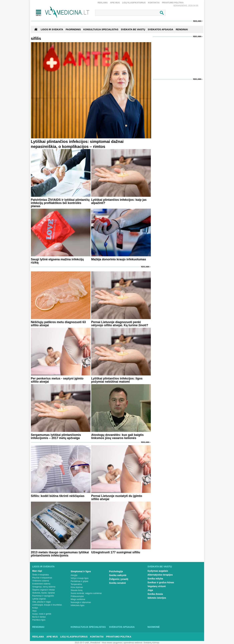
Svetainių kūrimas (151, 643)
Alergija (74, 575)
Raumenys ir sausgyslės (43, 596)
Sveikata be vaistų (160, 567)
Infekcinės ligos (77, 605)
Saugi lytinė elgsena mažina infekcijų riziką (57, 261)
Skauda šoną (76, 590)
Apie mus (115, 3)
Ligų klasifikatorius (134, 3)
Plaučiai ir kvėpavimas (42, 578)
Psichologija (116, 571)
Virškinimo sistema (41, 581)
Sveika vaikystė (118, 575)
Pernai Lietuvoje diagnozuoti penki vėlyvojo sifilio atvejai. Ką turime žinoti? (120, 324)
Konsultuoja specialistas (88, 627)
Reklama (103, 3)
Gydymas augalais (158, 571)
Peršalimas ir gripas (79, 581)
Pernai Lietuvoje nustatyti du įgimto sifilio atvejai (117, 498)
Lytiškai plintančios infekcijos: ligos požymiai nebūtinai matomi (117, 380)
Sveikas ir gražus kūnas (161, 582)
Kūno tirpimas (77, 587)
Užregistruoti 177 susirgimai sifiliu (116, 552)
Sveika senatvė (117, 583)
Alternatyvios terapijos (160, 575)
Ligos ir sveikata (52, 29)
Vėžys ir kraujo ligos (80, 578)
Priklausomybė (77, 596)
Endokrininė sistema (41, 584)
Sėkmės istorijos (157, 598)
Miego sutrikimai (78, 599)
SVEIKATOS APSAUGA (160, 29)
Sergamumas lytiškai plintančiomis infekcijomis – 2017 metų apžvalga (56, 436)
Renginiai (38, 627)
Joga (150, 590)
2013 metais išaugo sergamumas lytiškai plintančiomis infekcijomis (60, 554)
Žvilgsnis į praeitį (119, 579)
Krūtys (35, 608)
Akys (34, 611)
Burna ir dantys (39, 617)
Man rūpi (37, 571)
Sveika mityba (155, 579)
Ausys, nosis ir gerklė (42, 614)
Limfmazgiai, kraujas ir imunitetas (47, 605)
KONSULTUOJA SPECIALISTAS (101, 29)
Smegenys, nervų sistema (44, 587)
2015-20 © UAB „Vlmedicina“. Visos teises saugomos (98, 643)
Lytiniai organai (39, 599)
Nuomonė (154, 627)
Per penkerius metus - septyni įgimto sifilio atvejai (57, 380)
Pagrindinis (73, 29)
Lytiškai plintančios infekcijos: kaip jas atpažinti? (119, 201)
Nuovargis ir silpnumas (81, 602)
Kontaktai (154, 3)
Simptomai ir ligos (81, 571)
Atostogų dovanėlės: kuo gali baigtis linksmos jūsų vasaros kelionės (117, 436)
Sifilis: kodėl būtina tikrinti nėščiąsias (58, 496)
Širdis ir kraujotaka (41, 575)
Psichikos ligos (39, 620)
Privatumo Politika (173, 3)
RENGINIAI (182, 29)
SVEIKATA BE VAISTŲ (133, 29)
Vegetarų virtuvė (157, 586)
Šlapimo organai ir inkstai (43, 590)
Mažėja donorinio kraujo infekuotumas (119, 259)
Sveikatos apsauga (122, 627)
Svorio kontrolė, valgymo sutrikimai (86, 593)
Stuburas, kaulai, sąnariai (44, 593)
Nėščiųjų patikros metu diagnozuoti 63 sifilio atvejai (58, 324)
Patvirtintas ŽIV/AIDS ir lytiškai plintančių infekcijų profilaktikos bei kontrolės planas (60, 203)
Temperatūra (76, 584)
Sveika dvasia (155, 594)
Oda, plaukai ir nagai (41, 602)
